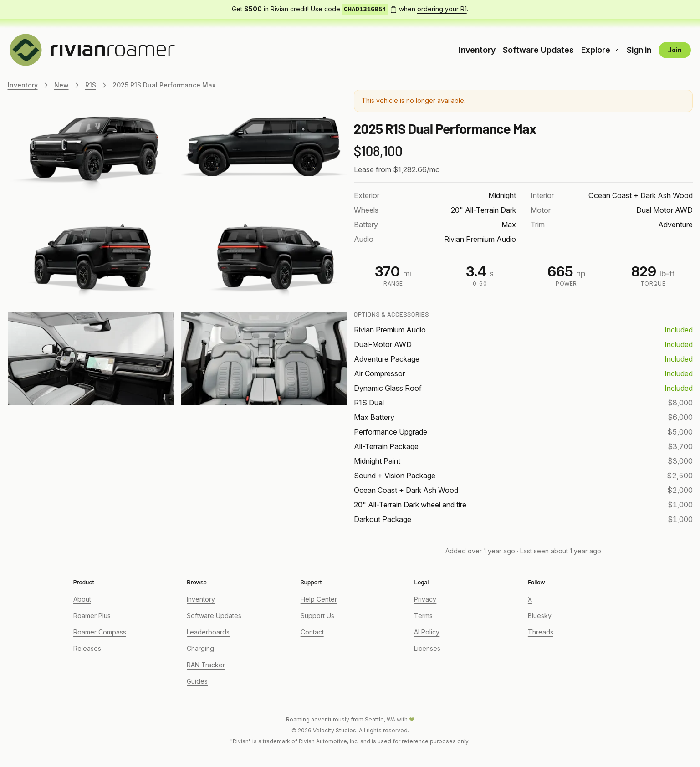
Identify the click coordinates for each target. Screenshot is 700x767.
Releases (87, 648)
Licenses (427, 648)
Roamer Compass (100, 632)
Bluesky (540, 616)
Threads (541, 632)
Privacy (425, 599)
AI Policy (427, 632)
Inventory (477, 50)
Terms (423, 616)
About (82, 599)
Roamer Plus (92, 616)
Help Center (319, 599)
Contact (312, 632)
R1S (91, 85)
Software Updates (538, 50)
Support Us (317, 616)
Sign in (639, 50)
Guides (197, 681)
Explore (600, 50)
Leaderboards (208, 632)
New (61, 85)
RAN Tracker (206, 665)
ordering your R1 (442, 9)
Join (675, 50)
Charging (200, 648)
